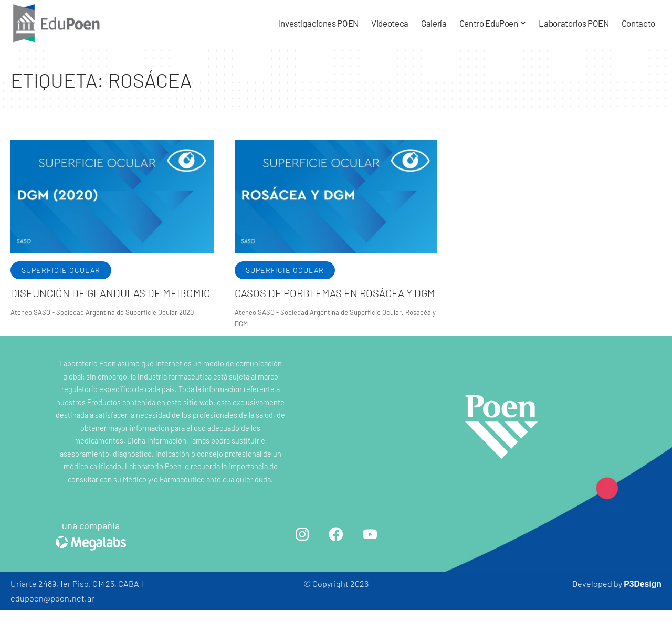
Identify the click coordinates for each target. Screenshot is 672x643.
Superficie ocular (61, 270)
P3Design (642, 617)
